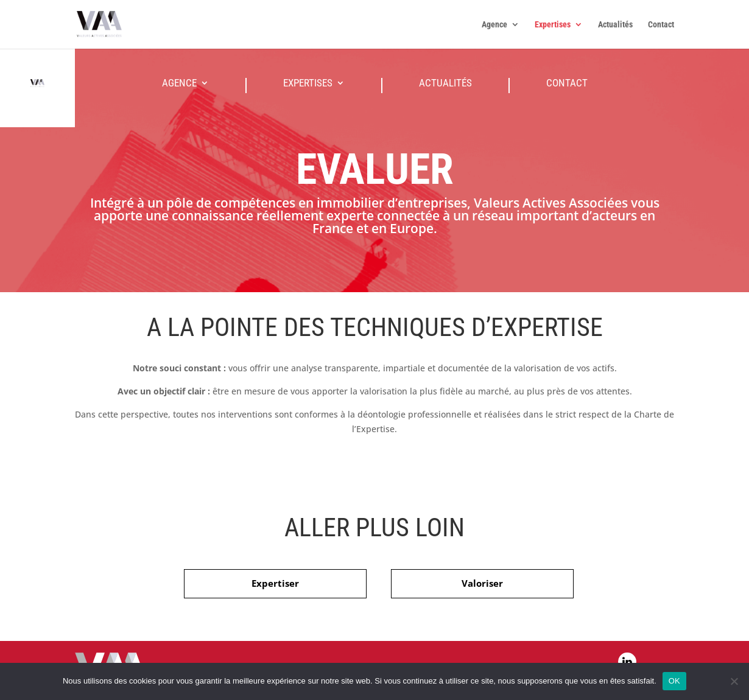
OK (674, 681)
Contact (661, 24)
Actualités (615, 24)
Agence (494, 24)
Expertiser (275, 583)
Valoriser (482, 583)
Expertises (553, 24)
